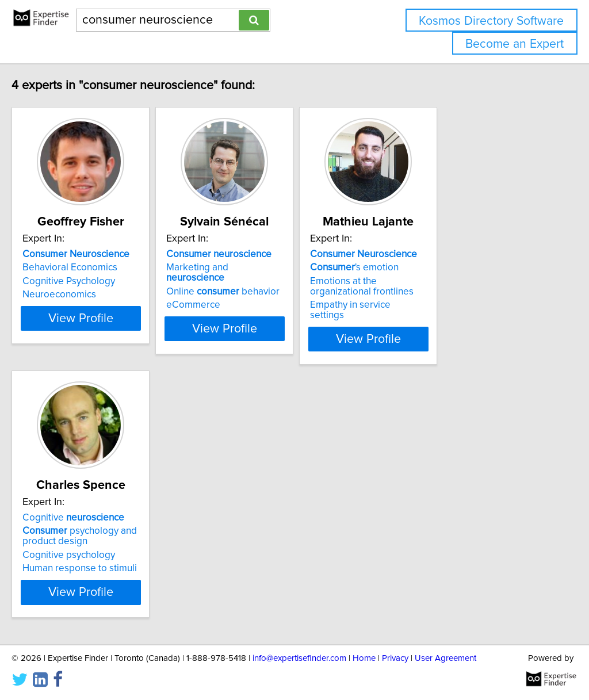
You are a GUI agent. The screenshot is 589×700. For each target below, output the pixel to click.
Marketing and (280, 267)
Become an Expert (515, 44)
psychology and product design (104, 526)
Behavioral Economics (94, 267)
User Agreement (445, 658)
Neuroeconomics (83, 294)
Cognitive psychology (93, 545)
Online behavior (276, 281)
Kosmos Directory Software (491, 21)
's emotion (436, 267)
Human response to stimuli (104, 558)
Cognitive (97, 507)
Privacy (395, 658)
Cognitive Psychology (93, 281)
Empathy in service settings (450, 305)
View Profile (119, 328)
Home (364, 658)
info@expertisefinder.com (299, 658)
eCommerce (246, 294)
